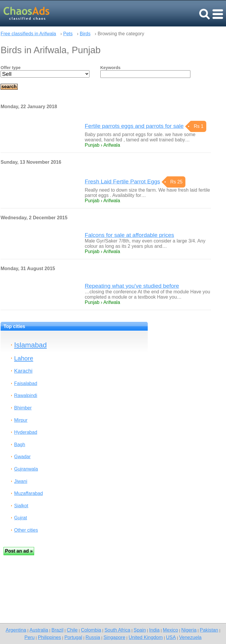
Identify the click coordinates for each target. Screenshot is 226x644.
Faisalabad (26, 383)
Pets (68, 34)
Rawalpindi (26, 395)
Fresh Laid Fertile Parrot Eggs (122, 182)
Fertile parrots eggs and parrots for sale (134, 126)
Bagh (20, 445)
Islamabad (30, 345)
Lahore (24, 358)
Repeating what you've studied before (132, 286)
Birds (85, 34)
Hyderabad (26, 432)
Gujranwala (26, 469)
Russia (93, 637)
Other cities (26, 530)
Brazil (58, 630)
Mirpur (21, 420)
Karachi (23, 371)
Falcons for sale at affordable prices (129, 235)
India (154, 630)
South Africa (117, 630)
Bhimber (23, 408)
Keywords (110, 68)
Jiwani (21, 481)
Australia (39, 630)
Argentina (16, 630)
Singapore (114, 637)
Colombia (91, 630)
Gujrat (21, 518)
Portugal (73, 637)
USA (171, 637)
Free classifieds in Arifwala (28, 34)
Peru (29, 637)
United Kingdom (146, 637)
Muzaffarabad (29, 493)
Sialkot (21, 506)
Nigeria (189, 630)
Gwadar (22, 457)
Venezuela (190, 637)
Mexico (170, 630)
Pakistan (209, 630)
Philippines (50, 637)
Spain (140, 630)
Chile (72, 630)
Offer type (11, 68)
